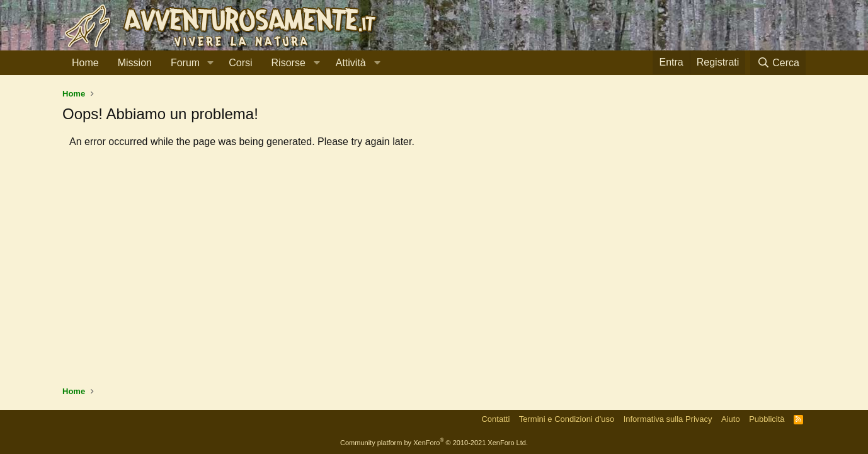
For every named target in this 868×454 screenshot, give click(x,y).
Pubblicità (767, 419)
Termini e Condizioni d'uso (567, 419)
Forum (185, 63)
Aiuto (731, 419)
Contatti (495, 419)
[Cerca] (778, 63)
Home (85, 63)
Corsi (240, 63)
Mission (135, 63)
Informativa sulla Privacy (668, 419)
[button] (210, 63)
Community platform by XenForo (434, 443)
